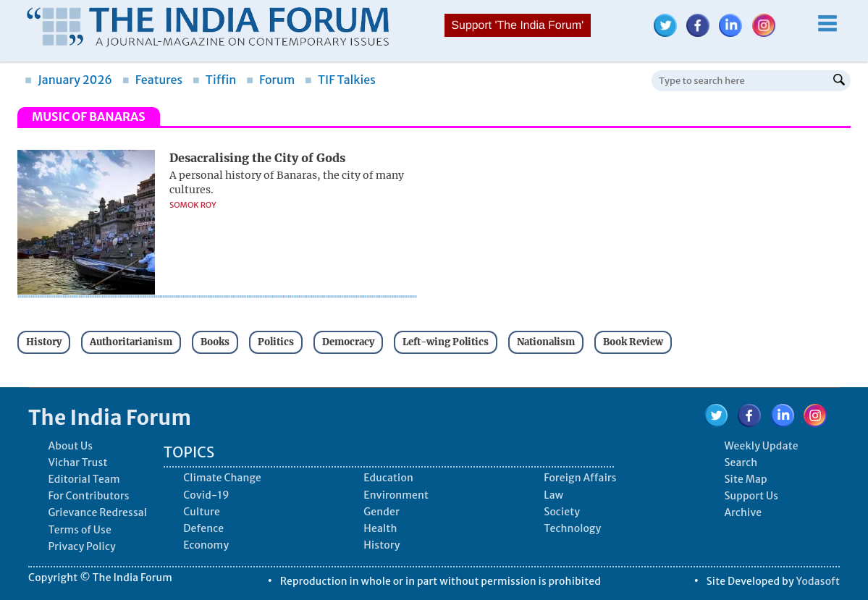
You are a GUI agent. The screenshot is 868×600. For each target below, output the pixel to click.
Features (152, 80)
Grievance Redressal (97, 512)
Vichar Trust (77, 462)
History (44, 342)
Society (562, 512)
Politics (276, 342)
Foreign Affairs (580, 478)
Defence (203, 528)
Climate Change (222, 478)
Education (388, 478)
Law (553, 495)
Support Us (751, 496)
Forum (270, 80)
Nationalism (546, 342)
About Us (70, 446)
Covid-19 (206, 495)
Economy (206, 545)
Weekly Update (761, 446)
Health (380, 528)
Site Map (745, 479)
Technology (572, 528)
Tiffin (215, 80)
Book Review (633, 342)
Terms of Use (80, 530)
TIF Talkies (340, 80)
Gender (382, 512)
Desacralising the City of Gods (257, 158)
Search (741, 462)
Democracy (348, 342)
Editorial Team (84, 479)
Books (215, 342)
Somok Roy (193, 205)
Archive (743, 512)
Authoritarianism (131, 342)
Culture (202, 512)
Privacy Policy (81, 546)
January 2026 (68, 80)
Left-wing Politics (446, 342)
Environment (396, 495)
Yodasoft (818, 581)
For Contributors (88, 496)
